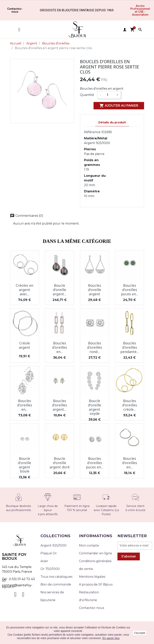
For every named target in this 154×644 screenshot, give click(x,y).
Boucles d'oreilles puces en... (130, 290)
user (125, 30)
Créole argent (24, 345)
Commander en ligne (95, 553)
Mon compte (89, 545)
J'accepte (140, 633)
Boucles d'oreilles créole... (130, 405)
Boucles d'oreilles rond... (95, 347)
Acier (44, 561)
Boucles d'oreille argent (94, 290)
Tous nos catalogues (56, 577)
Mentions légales (92, 577)
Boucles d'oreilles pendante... (130, 347)
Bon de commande (56, 584)
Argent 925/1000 (53, 545)
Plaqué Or (49, 553)
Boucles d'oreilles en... (60, 347)
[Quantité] (109, 95)
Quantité (87, 95)
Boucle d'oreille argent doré (60, 463)
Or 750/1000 (50, 569)
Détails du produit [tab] (112, 122)
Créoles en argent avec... (24, 290)
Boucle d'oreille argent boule (24, 465)
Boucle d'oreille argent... (59, 290)
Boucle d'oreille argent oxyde (94, 407)
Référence (92, 132)
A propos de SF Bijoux (96, 584)
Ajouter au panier (119, 106)
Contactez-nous (91, 608)
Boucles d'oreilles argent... (60, 405)
